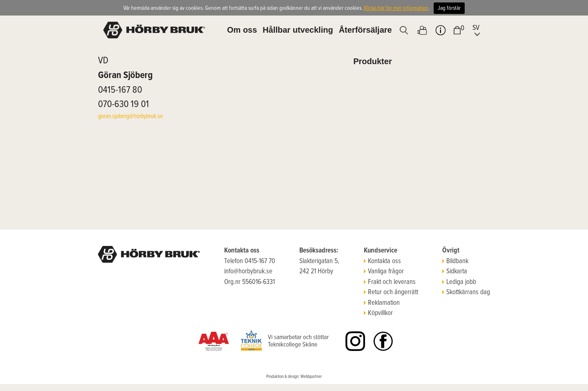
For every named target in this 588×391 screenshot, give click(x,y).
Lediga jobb (459, 282)
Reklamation (382, 303)
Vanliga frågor (384, 272)
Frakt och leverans (390, 282)
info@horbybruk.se (248, 272)
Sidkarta (455, 272)
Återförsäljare (365, 30)
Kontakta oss (382, 261)
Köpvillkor (378, 313)
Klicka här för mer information (396, 8)
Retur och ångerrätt (391, 293)
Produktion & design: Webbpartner (294, 377)
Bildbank (455, 261)
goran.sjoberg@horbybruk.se (130, 116)
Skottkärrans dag (466, 293)
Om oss (242, 30)
